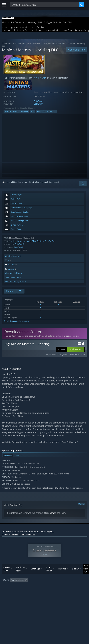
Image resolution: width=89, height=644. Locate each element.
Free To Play (50, 243)
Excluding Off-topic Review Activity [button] (48, 586)
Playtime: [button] (72, 586)
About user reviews (10, 536)
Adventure (24, 113)
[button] (76, 351)
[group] (45, 590)
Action (16, 113)
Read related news (13, 279)
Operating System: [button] (41, 590)
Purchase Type (20, 575)
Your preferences (28, 536)
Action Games (19, 45)
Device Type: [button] (8, 594)
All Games (6, 45)
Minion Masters (33, 45)
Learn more (80, 356)
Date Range (49, 575)
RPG (32, 113)
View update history (14, 275)
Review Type (7, 575)
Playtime (62, 575)
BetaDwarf (38, 103)
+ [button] (55, 113)
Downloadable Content (52, 45)
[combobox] (44, 5)
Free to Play (48, 113)
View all (81, 506)
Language (35, 575)
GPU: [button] (67, 590)
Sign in (5, 184)
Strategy (8, 113)
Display (75, 575)
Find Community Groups (15, 283)
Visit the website (13, 258)
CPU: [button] (57, 590)
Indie (39, 113)
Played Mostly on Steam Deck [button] (15, 590)
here (52, 515)
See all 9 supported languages (16, 323)
